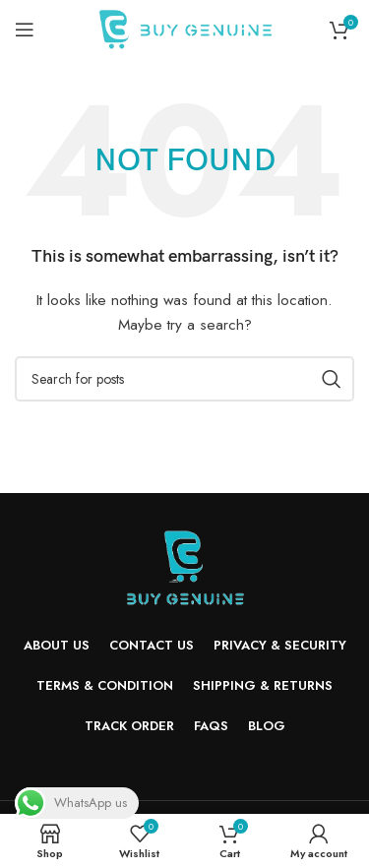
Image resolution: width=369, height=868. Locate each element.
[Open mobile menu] (25, 30)
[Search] (184, 379)
